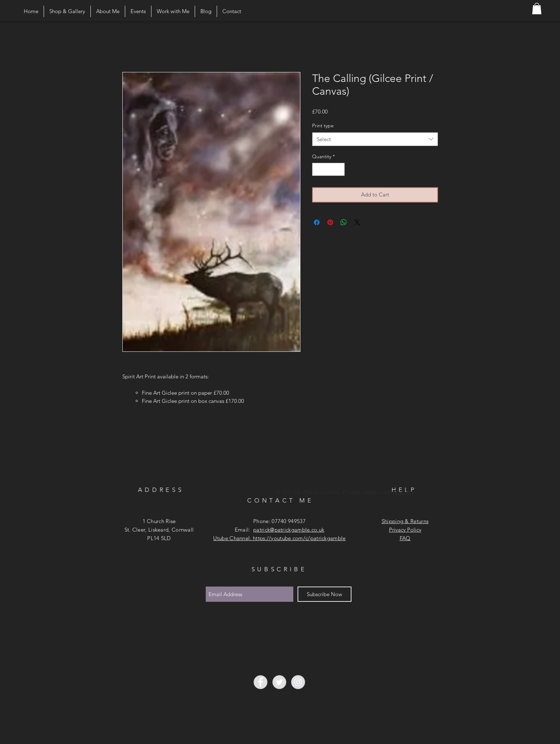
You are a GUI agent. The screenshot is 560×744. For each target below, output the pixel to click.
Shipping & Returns (405, 521)
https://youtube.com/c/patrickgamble (299, 538)
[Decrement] (318, 169)
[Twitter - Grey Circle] (279, 682)
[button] (537, 9)
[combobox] (375, 139)
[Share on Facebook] (317, 222)
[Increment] (339, 169)
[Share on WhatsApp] (344, 222)
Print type (323, 126)
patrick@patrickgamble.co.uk (289, 530)
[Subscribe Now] (325, 594)
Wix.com (403, 492)
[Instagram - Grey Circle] (298, 682)
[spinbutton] (328, 169)
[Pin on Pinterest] (330, 222)
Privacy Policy (405, 530)
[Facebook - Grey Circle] (260, 682)
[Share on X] (357, 222)
